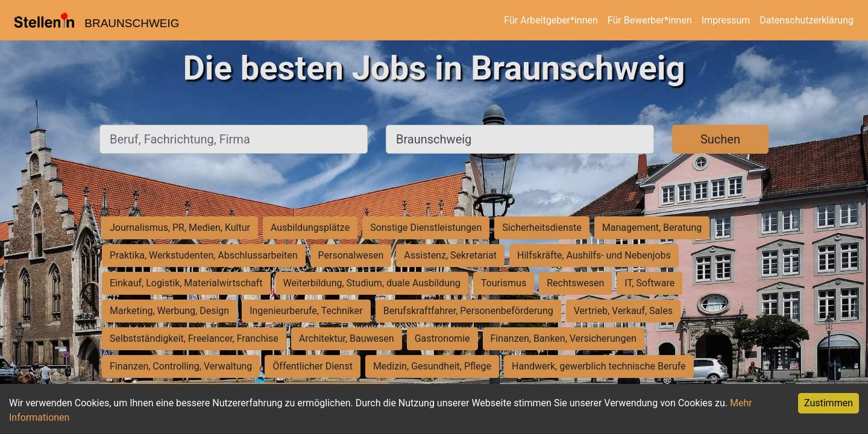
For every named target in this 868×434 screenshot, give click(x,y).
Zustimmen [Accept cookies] (829, 403)
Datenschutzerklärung (807, 20)
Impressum (726, 20)
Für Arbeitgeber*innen (551, 20)
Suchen (720, 139)
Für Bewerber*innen (650, 20)
